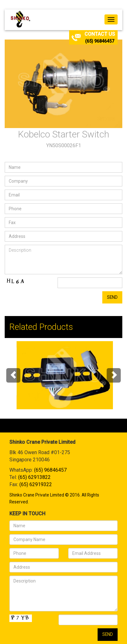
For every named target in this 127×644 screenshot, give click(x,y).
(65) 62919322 (36, 484)
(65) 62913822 (34, 477)
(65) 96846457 (100, 41)
